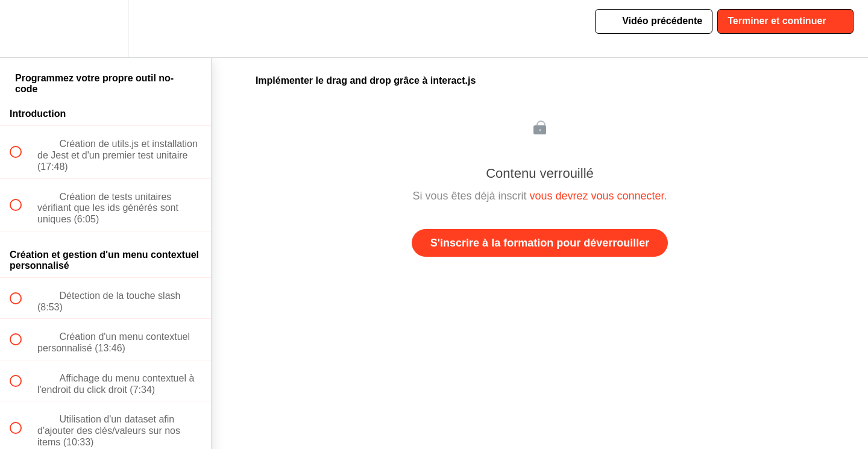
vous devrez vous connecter (596, 196)
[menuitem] (105, 29)
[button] (22, 29)
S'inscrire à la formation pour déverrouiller (540, 243)
